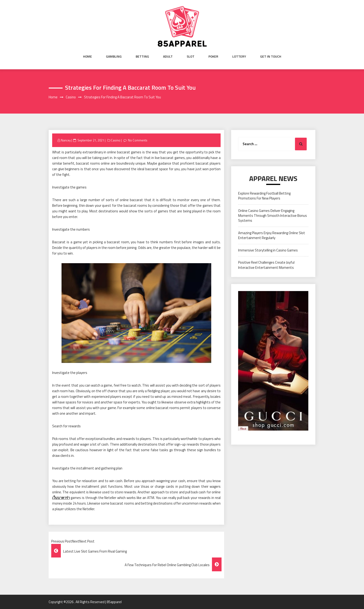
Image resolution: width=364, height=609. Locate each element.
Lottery (239, 56)
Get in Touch (271, 56)
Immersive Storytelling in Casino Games (268, 250)
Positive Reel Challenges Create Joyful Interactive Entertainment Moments (266, 265)
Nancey (66, 140)
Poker (213, 56)
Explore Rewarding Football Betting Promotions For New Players (264, 196)
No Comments (138, 140)
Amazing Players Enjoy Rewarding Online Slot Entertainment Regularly (272, 235)
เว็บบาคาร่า (61, 498)
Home (87, 56)
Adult (168, 56)
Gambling (114, 56)
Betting (142, 56)
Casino (116, 140)
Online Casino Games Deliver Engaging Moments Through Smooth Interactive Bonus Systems (273, 216)
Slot (191, 56)
